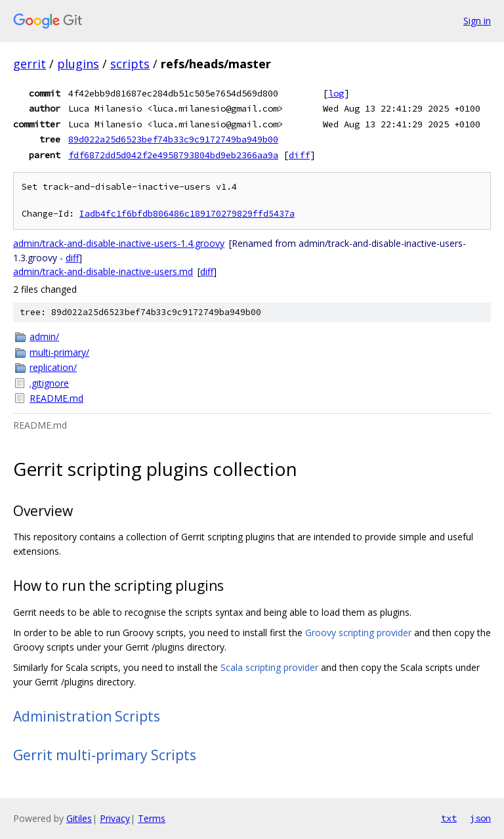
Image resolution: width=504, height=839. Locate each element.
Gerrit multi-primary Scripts (105, 755)
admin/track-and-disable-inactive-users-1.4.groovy (119, 243)
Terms (152, 818)
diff (299, 155)
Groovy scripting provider (358, 633)
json (480, 818)
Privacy (115, 818)
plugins (78, 64)
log (336, 93)
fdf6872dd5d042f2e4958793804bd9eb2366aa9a (173, 155)
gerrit (30, 64)
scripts (130, 64)
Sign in (477, 21)
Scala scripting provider (269, 667)
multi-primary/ (59, 352)
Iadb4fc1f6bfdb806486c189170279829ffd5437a (187, 214)
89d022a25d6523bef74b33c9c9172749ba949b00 (173, 139)
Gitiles (79, 818)
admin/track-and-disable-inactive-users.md (103, 271)
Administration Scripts (87, 716)
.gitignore (49, 383)
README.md (56, 398)
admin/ (44, 336)
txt (449, 818)
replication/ (53, 367)
